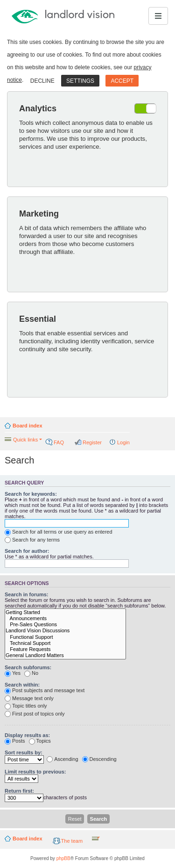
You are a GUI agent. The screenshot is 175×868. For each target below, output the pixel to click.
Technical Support (65, 643)
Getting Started (65, 612)
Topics (40, 741)
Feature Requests (65, 649)
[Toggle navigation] (158, 16)
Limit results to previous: (35, 772)
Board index (28, 426)
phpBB (63, 858)
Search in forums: (27, 594)
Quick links (25, 440)
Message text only (29, 699)
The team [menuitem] (72, 841)
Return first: (19, 791)
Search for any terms (32, 540)
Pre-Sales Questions (65, 625)
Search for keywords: (31, 494)
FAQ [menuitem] (59, 442)
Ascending (62, 759)
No (31, 673)
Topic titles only (26, 706)
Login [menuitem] (123, 442)
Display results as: (27, 735)
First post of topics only (35, 714)
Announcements (65, 618)
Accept (122, 81)
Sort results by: (24, 752)
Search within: (22, 685)
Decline (42, 81)
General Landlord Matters (65, 655)
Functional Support (65, 637)
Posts (15, 741)
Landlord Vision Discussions (65, 631)
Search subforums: (28, 667)
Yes (13, 673)
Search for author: (27, 551)
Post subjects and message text (45, 691)
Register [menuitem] (92, 442)
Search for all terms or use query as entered (59, 532)
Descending (99, 759)
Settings (80, 81)
